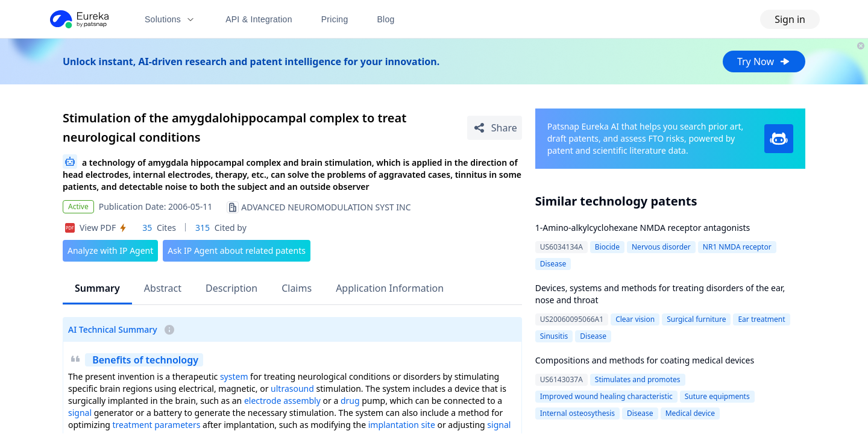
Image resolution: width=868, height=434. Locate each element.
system (234, 376)
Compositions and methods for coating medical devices (645, 360)
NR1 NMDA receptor (737, 247)
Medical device (690, 413)
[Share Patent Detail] (495, 128)
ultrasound (292, 388)
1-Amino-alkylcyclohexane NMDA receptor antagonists (643, 228)
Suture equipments (717, 396)
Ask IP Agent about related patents (237, 250)
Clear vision (635, 319)
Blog (386, 19)
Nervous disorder (661, 247)
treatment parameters (157, 425)
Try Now (764, 61)
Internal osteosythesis (577, 413)
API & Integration (259, 19)
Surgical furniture (696, 319)
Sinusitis (554, 336)
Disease (553, 264)
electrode (263, 401)
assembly (302, 401)
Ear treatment (761, 319)
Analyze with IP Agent (110, 250)
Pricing (335, 19)
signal (80, 413)
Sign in (790, 19)
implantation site (402, 425)
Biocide (607, 247)
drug (350, 401)
